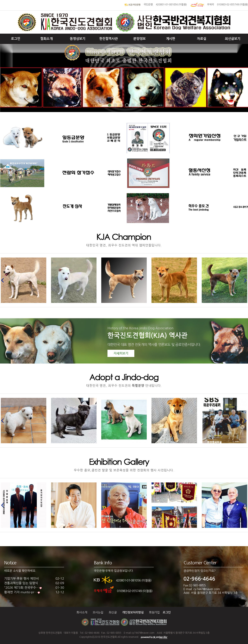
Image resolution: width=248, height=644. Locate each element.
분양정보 (139, 39)
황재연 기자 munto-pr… (21, 592)
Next (244, 280)
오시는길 (98, 612)
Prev (4, 280)
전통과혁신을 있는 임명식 (21, 583)
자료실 (202, 39)
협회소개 (46, 39)
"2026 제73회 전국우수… (21, 588)
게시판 (171, 39)
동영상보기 (78, 39)
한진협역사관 (108, 39)
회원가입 (154, 612)
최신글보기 (233, 39)
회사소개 (82, 612)
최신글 (113, 612)
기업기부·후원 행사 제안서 (21, 578)
